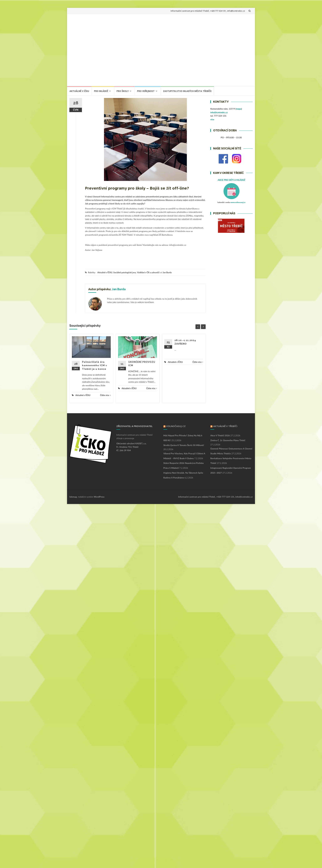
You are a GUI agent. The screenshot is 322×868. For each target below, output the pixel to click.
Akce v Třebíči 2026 (220, 435)
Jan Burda (167, 272)
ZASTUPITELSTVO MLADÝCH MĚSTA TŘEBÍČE (187, 91)
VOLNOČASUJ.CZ (176, 426)
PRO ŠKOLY (123, 91)
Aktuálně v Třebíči (225, 426)
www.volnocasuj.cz (238, 202)
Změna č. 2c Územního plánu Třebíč (228, 440)
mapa (239, 109)
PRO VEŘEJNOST (146, 91)
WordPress (99, 497)
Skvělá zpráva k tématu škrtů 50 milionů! (184, 445)
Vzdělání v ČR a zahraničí (148, 272)
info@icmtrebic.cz (219, 112)
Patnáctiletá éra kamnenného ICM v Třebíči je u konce (95, 365)
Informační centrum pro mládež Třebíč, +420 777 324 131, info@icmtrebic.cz (208, 11)
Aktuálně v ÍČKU (79, 91)
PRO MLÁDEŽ (101, 91)
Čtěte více (105, 395)
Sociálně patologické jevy (125, 272)
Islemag (73, 497)
